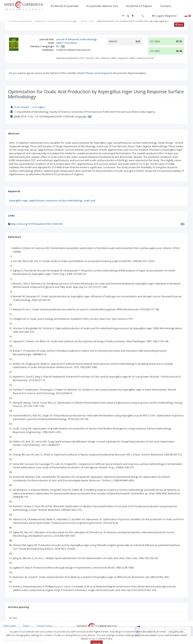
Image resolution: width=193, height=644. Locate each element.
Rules (26, 626)
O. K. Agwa (38, 107)
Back (179, 25)
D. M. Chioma (22, 107)
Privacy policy (45, 626)
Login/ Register (164, 16)
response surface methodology (64, 200)
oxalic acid (89, 200)
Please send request (98, 73)
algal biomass (37, 200)
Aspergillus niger (19, 200)
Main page (10, 626)
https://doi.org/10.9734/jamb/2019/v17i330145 (37, 224)
